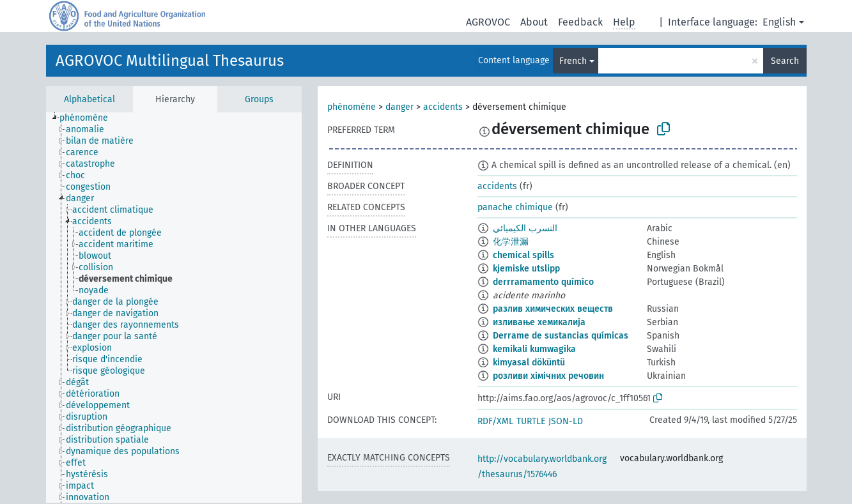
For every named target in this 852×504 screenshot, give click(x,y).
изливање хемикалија (539, 322)
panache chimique (515, 207)
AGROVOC (488, 22)
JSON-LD (566, 421)
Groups (259, 99)
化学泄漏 (511, 242)
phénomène (352, 107)
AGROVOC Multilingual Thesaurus (170, 61)
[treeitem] (89, 118)
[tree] (174, 308)
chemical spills (523, 255)
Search (785, 61)
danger (399, 107)
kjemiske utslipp (526, 269)
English (779, 22)
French (573, 61)
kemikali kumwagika (534, 349)
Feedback (580, 22)
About (534, 22)
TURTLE (531, 421)
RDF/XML (495, 421)
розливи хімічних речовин (548, 376)
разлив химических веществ (553, 309)
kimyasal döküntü (529, 363)
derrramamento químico (543, 282)
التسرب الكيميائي (525, 228)
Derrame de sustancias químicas (561, 336)
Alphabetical (89, 99)
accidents (443, 107)
